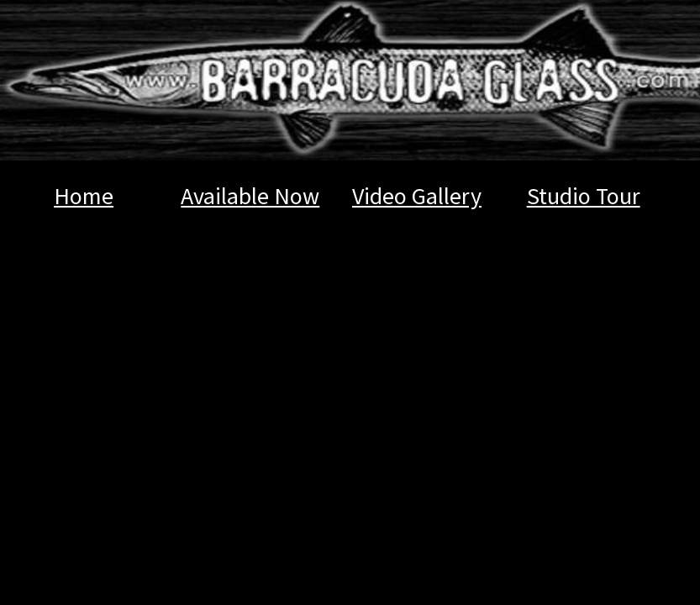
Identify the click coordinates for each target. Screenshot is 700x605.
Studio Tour (584, 196)
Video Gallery (417, 196)
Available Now (250, 196)
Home (84, 196)
